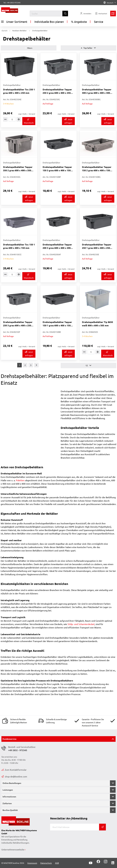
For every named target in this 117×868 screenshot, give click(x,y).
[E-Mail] (75, 827)
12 (88, 365)
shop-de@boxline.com (14, 776)
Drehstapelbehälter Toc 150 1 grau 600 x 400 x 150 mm (19, 246)
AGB (57, 863)
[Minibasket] (113, 14)
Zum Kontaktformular (14, 770)
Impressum (32, 863)
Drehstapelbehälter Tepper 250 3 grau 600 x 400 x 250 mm (18, 324)
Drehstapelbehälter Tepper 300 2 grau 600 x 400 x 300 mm (97, 91)
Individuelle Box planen (49, 22)
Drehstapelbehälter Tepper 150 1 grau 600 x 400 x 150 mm (57, 324)
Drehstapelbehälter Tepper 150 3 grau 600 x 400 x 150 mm (57, 169)
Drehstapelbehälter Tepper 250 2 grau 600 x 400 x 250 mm (57, 91)
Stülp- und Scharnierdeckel (81, 624)
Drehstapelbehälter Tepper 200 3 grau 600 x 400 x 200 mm (57, 246)
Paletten (20, 480)
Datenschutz (46, 863)
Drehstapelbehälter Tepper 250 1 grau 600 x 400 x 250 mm (97, 246)
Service (99, 22)
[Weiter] (36, 365)
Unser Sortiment (14, 22)
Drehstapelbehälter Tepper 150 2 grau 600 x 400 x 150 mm (97, 169)
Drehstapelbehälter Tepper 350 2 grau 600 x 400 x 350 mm (18, 169)
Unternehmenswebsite (13, 849)
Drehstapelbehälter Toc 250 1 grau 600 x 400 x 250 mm (19, 91)
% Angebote (79, 22)
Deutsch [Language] (110, 3)
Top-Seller (88, 48)
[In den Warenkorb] (29, 121)
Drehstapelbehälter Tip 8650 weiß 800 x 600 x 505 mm (97, 324)
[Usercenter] (86, 14)
